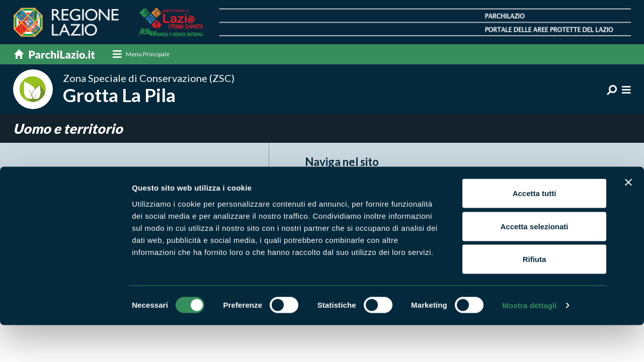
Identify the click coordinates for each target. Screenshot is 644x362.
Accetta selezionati (534, 263)
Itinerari (429, 186)
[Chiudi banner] (628, 219)
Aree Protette (332, 186)
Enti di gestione (334, 202)
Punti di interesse (555, 202)
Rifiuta (535, 296)
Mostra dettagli (529, 342)
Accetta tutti (535, 230)
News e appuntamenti (563, 186)
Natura (427, 202)
